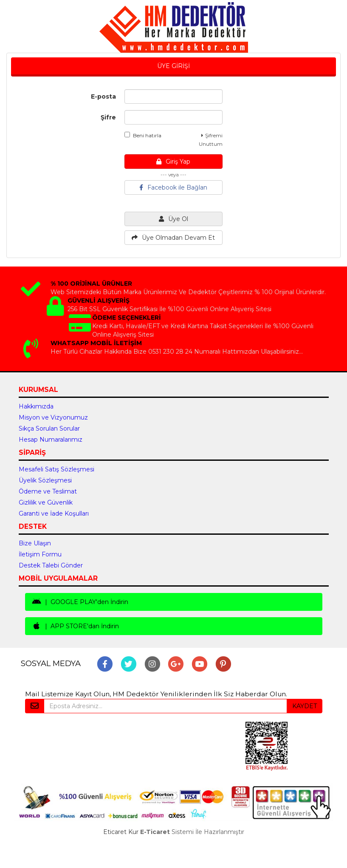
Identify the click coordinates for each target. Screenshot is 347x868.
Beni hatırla (143, 135)
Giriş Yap (173, 162)
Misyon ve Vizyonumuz (53, 417)
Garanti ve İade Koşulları (54, 513)
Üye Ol (173, 219)
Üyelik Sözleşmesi (45, 480)
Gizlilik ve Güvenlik (46, 502)
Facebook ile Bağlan (173, 187)
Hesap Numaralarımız (51, 440)
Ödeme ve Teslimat (48, 491)
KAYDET (305, 706)
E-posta (103, 96)
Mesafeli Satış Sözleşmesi (56, 469)
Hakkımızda (36, 406)
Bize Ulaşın (35, 543)
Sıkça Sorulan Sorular (49, 428)
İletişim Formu (40, 554)
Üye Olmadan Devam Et (173, 238)
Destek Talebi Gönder (51, 565)
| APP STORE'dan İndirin (75, 626)
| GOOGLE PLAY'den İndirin (80, 602)
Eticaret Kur (121, 832)
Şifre (108, 117)
